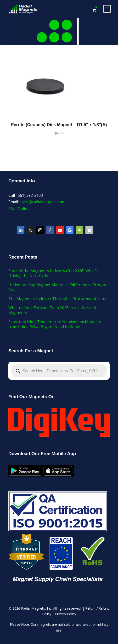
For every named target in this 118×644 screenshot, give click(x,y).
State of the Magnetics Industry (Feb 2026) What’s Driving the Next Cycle (53, 273)
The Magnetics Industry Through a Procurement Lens (57, 299)
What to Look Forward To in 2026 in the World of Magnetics (52, 310)
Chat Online (19, 209)
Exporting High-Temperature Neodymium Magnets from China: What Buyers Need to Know (55, 324)
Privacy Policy (66, 614)
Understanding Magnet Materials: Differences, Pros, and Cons (59, 287)
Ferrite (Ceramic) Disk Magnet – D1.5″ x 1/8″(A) (59, 125)
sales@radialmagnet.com (42, 202)
